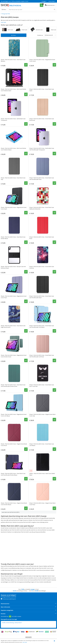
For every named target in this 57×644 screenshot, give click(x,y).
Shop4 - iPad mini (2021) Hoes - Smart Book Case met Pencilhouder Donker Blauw (13, 474)
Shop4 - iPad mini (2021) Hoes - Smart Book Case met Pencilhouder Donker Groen (13, 386)
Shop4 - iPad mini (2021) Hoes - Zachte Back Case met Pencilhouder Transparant (42, 149)
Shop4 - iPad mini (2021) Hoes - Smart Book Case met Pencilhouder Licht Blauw (42, 326)
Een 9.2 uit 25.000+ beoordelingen (9, 1)
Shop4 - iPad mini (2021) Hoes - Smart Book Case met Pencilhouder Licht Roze (42, 356)
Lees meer (25, 642)
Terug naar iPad (6, 14)
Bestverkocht (50, 35)
